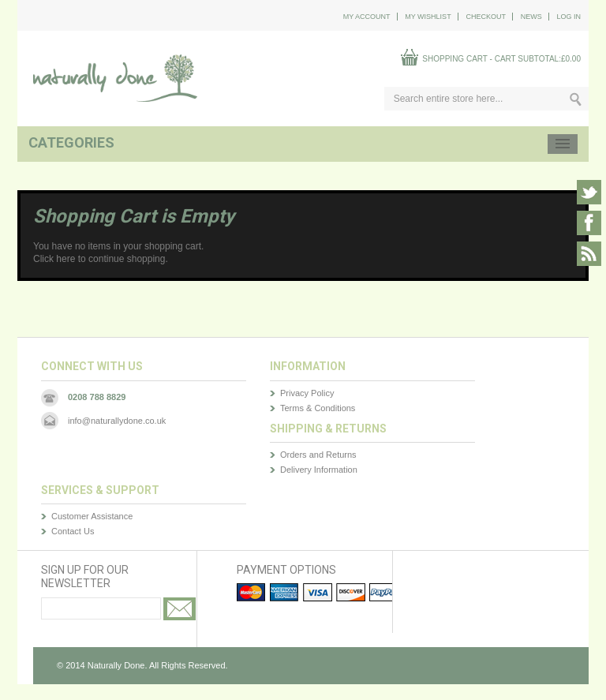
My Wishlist (428, 17)
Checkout (486, 17)
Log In (569, 17)
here (65, 259)
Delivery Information (319, 470)
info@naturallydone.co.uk (117, 421)
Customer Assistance (92, 516)
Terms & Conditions (318, 408)
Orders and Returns (318, 455)
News (531, 17)
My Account (367, 17)
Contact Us (73, 531)
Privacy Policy (307, 393)
